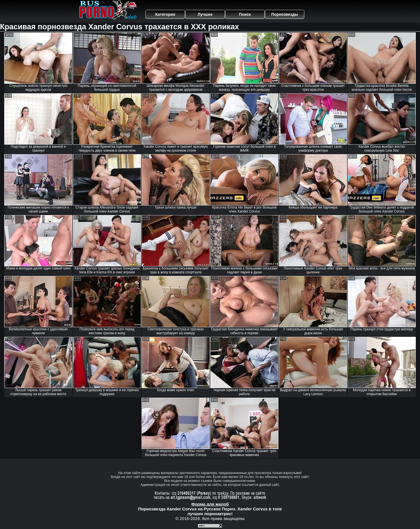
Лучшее (205, 14)
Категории (165, 14)
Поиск (245, 14)
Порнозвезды (285, 14)
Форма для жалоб (210, 504)
